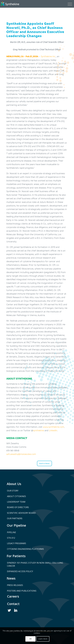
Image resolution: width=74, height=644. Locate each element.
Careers (13, 596)
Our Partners (15, 518)
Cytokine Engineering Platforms (25, 549)
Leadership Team (16, 502)
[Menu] (69, 4)
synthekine (38, 430)
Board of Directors (18, 507)
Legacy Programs (17, 543)
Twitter (10, 610)
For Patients (16, 556)
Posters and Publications (22, 591)
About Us (14, 484)
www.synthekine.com (54, 427)
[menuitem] (70, 4)
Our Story (13, 491)
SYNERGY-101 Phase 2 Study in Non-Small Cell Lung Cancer (35, 564)
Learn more (43, 639)
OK (30, 639)
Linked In (16, 610)
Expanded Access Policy (20, 571)
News (11, 578)
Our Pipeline (16, 525)
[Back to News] (44, 463)
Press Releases (15, 585)
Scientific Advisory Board (21, 513)
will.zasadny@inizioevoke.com (21, 454)
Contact (13, 604)
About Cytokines (16, 496)
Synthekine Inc (48, 56)
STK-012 (11, 538)
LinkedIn (53, 430)
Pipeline (11, 532)
